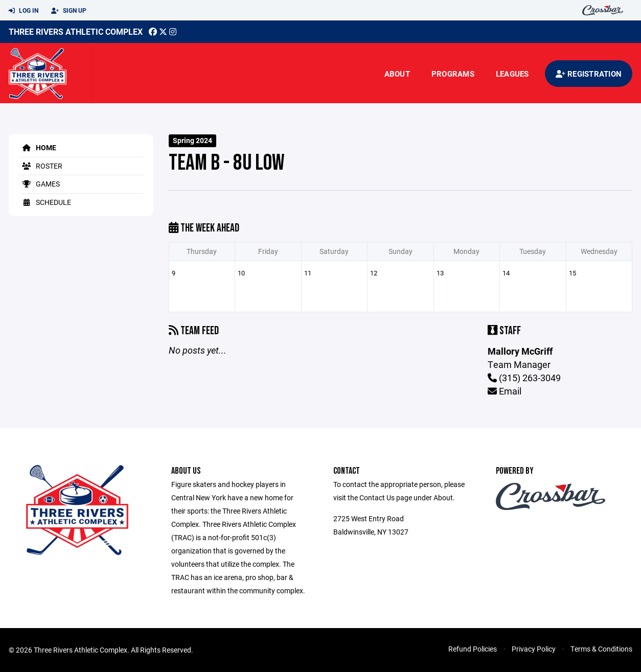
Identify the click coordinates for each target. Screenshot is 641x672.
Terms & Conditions (601, 649)
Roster (41, 166)
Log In (24, 11)
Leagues (512, 74)
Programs (453, 74)
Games (39, 184)
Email (505, 391)
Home (38, 147)
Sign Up (69, 11)
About (397, 74)
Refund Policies (473, 649)
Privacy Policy (534, 649)
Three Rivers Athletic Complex (76, 31)
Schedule (45, 202)
